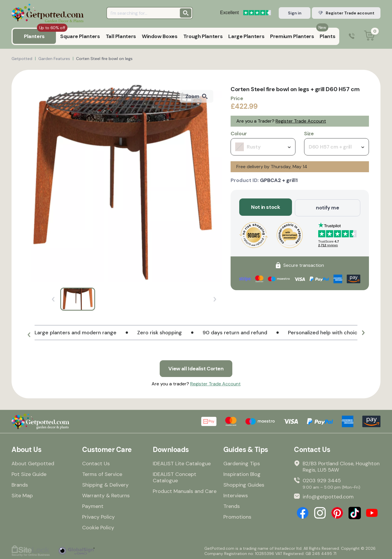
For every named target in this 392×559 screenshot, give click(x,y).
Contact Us (96, 463)
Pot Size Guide (29, 474)
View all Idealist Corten (196, 368)
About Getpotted (33, 463)
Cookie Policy (98, 527)
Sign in (295, 13)
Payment (93, 506)
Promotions (237, 516)
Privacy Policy (98, 516)
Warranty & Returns (106, 495)
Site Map (22, 495)
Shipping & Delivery (105, 484)
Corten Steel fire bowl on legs (104, 59)
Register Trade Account (301, 121)
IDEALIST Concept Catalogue (175, 477)
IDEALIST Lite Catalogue (182, 463)
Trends (232, 506)
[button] (29, 335)
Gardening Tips (242, 463)
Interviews (236, 495)
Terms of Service (102, 474)
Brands (20, 484)
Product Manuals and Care (185, 491)
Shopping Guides (244, 484)
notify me (328, 207)
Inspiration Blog (242, 474)
